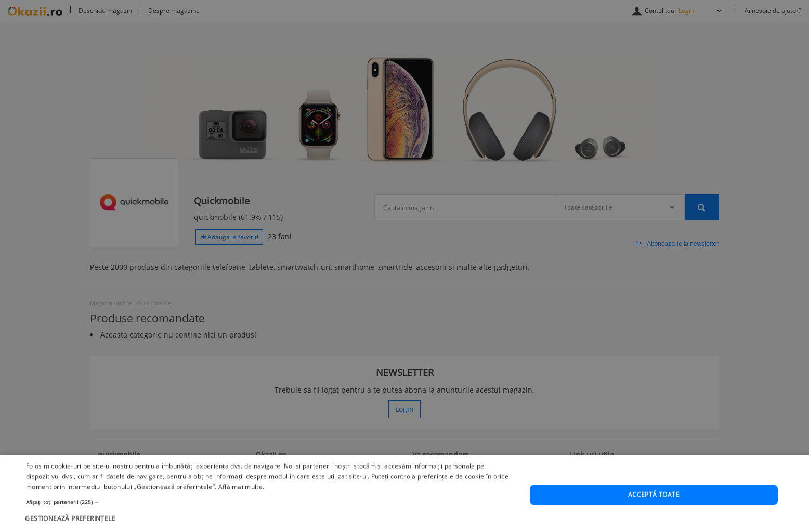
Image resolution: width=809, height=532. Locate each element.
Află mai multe (240, 500)
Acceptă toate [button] (654, 508)
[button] (270, 515)
